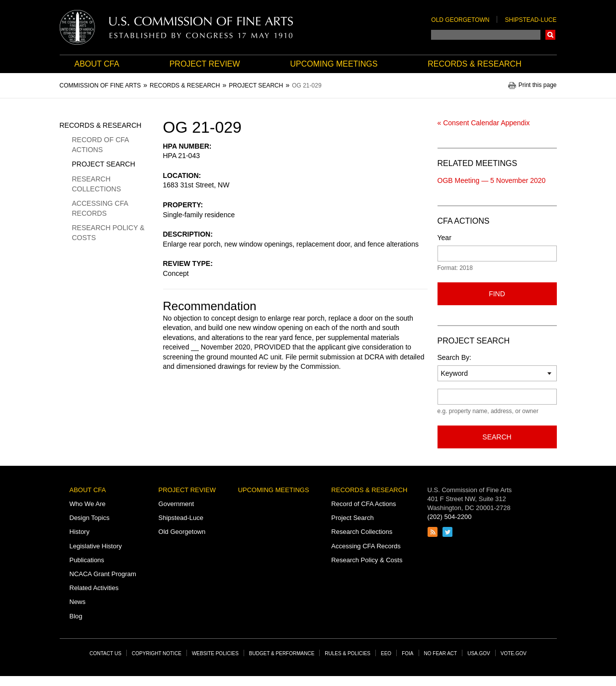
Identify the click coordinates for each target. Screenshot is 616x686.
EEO (386, 653)
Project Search (104, 164)
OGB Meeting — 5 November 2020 (492, 180)
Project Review (205, 64)
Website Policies (215, 653)
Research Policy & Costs (108, 233)
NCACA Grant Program (103, 574)
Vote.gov (514, 653)
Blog (76, 616)
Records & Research (474, 64)
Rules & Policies (348, 653)
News (78, 602)
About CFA (97, 64)
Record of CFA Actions (100, 145)
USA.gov (479, 653)
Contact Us (105, 653)
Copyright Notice (157, 653)
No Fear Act (441, 653)
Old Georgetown (460, 20)
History (80, 532)
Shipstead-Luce (530, 20)
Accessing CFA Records (100, 208)
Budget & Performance (282, 653)
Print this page (538, 85)
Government (176, 504)
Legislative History (96, 546)
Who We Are (88, 504)
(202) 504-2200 (450, 517)
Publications (87, 560)
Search (550, 35)
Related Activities (94, 588)
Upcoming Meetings (334, 64)
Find (497, 294)
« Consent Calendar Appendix (484, 123)
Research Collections (97, 184)
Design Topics (90, 518)
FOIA (407, 653)
